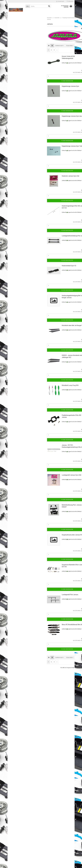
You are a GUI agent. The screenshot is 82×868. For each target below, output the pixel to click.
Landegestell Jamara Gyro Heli (71, 475)
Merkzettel (70, 1)
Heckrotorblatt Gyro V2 (69, 266)
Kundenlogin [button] (60, 1)
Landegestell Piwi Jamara (70, 595)
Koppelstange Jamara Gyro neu (72, 116)
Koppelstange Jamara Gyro (70, 86)
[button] (49, 46)
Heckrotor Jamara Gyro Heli (71, 176)
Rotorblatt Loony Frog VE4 (70, 385)
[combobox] (60, 46)
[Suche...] (28, 6)
